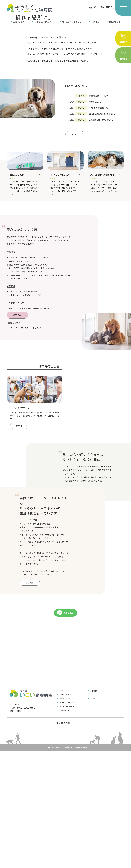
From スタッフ (65, 809)
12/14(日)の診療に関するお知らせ (102, 170)
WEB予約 (20, 371)
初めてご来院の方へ (43, 22)
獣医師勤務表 (115, 22)
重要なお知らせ (95, 158)
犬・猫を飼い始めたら (72, 22)
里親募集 (32, 682)
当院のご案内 (19, 22)
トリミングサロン (64, 837)
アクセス (95, 22)
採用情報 (75, 546)
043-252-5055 (17, 384)
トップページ (65, 805)
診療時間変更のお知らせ (99, 152)
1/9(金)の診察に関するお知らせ (101, 176)
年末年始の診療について (99, 164)
